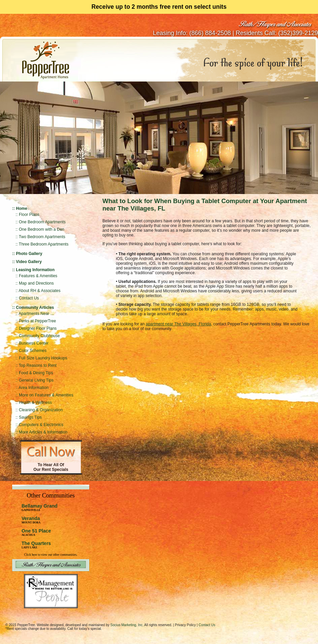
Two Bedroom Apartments (42, 237)
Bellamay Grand (40, 507)
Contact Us (29, 298)
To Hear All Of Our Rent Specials (51, 467)
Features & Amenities (38, 276)
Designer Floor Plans (38, 328)
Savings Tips (30, 417)
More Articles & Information (43, 432)
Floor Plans (29, 215)
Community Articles (35, 308)
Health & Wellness (35, 402)
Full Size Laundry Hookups (43, 358)
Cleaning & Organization (41, 410)
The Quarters (36, 543)
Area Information (34, 388)
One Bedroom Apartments (42, 222)
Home (21, 208)
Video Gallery (29, 262)
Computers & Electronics (41, 425)
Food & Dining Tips (36, 373)
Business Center (34, 343)
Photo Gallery (29, 254)
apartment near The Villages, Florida (179, 324)
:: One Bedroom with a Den (40, 229)
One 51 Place (36, 531)
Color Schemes (33, 351)
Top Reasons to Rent (38, 365)
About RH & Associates (39, 291)
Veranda (31, 520)
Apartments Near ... (36, 314)
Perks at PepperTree (37, 321)
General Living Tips (36, 380)
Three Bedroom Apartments (44, 244)
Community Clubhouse (39, 336)
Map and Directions (36, 283)
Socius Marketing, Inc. (127, 625)
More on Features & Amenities (46, 395)
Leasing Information (35, 270)
